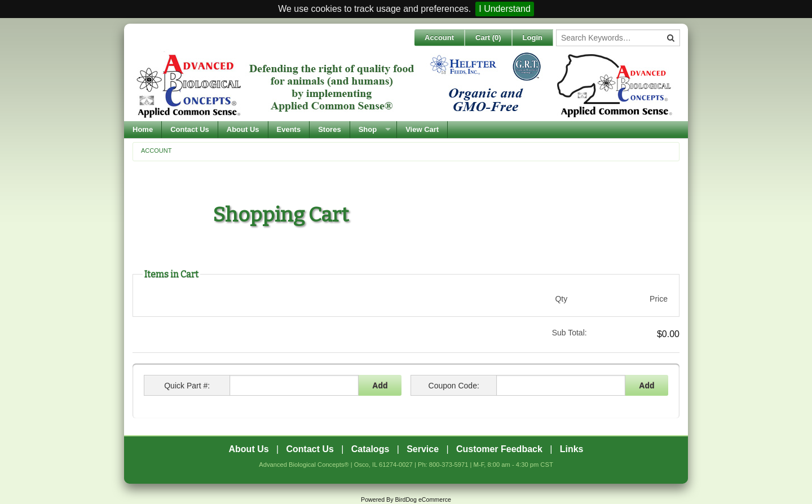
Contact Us (190, 129)
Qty (561, 299)
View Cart (422, 129)
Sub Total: (570, 333)
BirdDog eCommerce (423, 499)
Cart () (488, 37)
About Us (243, 129)
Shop (368, 129)
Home (143, 129)
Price (659, 299)
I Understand (505, 9)
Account (439, 37)
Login (533, 37)
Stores (329, 129)
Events (289, 129)
